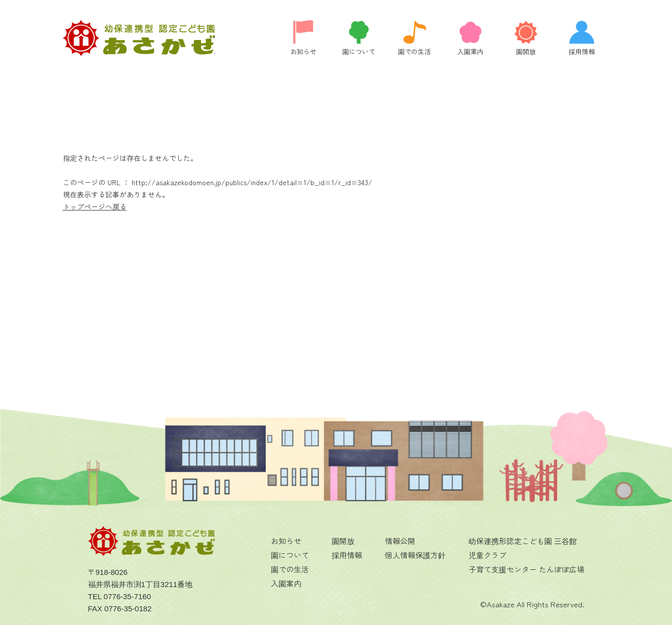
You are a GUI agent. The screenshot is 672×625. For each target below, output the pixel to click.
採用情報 (347, 555)
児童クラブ (487, 555)
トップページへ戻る (95, 206)
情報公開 (400, 541)
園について (290, 555)
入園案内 (286, 583)
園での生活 (290, 569)
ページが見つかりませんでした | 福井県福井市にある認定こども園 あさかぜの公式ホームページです (139, 38)
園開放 (343, 541)
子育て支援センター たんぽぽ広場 (526, 569)
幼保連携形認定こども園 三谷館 (523, 541)
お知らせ (286, 541)
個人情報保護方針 (415, 555)
